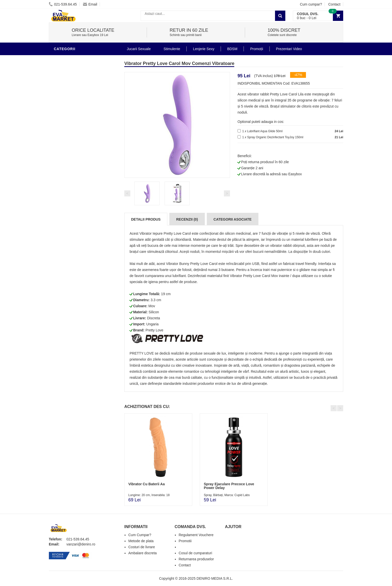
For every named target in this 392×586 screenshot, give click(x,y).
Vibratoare (67, 59)
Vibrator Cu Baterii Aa (147, 484)
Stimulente (172, 49)
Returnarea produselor (196, 559)
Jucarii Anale (69, 293)
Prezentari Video (72, 346)
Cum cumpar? (311, 4)
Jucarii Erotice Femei (76, 301)
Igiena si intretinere (75, 263)
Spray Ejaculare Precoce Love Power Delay (229, 486)
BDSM (60, 286)
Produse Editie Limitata (78, 354)
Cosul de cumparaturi (195, 553)
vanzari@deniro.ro (81, 544)
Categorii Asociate (233, 219)
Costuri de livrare (142, 547)
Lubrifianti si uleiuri (76, 255)
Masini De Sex (68, 331)
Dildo (61, 278)
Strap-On (64, 308)
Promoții (257, 49)
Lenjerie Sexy (69, 270)
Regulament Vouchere (196, 535)
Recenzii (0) (187, 219)
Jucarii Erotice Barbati (79, 248)
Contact (334, 4)
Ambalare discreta (143, 553)
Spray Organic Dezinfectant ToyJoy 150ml (275, 137)
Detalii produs (146, 219)
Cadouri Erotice (72, 316)
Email (90, 4)
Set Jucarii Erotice (74, 323)
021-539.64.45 (63, 4)
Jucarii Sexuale (139, 49)
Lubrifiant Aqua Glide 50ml (265, 131)
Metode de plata (141, 541)
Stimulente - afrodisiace (80, 240)
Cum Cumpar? (140, 535)
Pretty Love (154, 330)
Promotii (64, 338)
